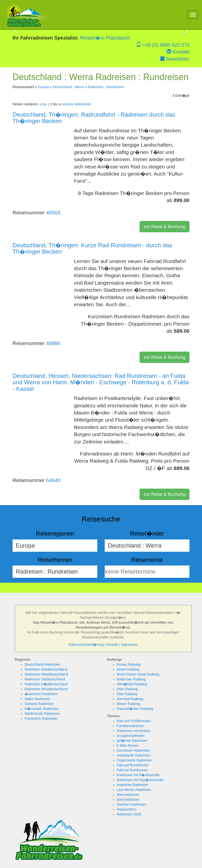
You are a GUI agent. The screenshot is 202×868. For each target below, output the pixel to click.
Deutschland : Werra (68, 87)
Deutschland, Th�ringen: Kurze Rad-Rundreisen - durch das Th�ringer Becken (92, 248)
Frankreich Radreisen (41, 718)
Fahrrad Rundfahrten (133, 765)
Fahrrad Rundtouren (132, 770)
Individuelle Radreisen (134, 755)
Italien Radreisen (37, 699)
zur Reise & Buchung (165, 227)
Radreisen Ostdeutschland (45, 679)
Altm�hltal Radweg (132, 684)
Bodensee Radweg (131, 679)
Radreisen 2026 (129, 814)
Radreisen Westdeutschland (46, 689)
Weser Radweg (128, 704)
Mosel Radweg (128, 669)
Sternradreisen (128, 795)
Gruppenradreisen (131, 736)
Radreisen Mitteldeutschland (46, 674)
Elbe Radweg (127, 694)
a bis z (44, 104)
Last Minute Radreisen (134, 790)
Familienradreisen (130, 726)
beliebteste (83, 104)
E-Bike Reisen (128, 745)
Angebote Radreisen (132, 785)
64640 (53, 480)
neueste (67, 104)
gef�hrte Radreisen (132, 741)
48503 (53, 213)
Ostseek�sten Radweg (135, 709)
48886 (53, 343)
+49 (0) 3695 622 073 (163, 45)
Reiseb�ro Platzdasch (105, 38)
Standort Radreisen (132, 804)
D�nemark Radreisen (42, 709)
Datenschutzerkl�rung (86, 645)
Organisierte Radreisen (134, 760)
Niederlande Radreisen (42, 714)
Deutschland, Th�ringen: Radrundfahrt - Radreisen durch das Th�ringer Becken (94, 118)
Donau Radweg (129, 664)
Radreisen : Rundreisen (106, 87)
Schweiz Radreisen (39, 704)
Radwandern (126, 809)
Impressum (129, 645)
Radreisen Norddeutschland (46, 669)
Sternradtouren (128, 799)
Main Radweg (127, 689)
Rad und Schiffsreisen (134, 721)
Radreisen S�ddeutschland (46, 684)
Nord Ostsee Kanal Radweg (138, 674)
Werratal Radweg (130, 699)
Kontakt (178, 52)
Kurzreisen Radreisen (133, 750)
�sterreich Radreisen (41, 694)
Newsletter (175, 59)
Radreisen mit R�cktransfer (138, 775)
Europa (43, 87)
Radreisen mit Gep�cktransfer (140, 780)
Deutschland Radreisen (43, 664)
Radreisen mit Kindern (134, 731)
